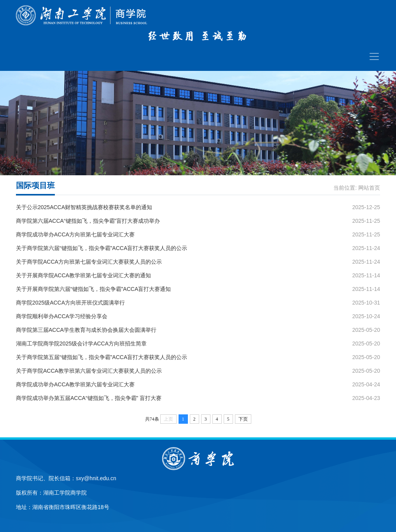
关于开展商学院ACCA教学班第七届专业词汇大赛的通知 (83, 275)
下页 (243, 419)
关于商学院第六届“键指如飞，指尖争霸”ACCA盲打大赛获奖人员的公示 (102, 248)
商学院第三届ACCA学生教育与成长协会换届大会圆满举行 (86, 330)
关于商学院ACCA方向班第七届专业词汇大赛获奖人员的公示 (89, 262)
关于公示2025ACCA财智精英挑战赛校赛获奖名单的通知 (84, 207)
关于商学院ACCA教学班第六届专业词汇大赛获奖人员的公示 (89, 371)
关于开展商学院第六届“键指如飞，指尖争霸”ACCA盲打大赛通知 (93, 289)
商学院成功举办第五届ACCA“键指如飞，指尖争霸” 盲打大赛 (89, 398)
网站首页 (369, 188)
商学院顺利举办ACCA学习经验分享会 (62, 316)
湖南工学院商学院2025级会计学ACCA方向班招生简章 (81, 344)
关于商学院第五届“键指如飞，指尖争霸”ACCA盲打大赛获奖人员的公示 (102, 357)
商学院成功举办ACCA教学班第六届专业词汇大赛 (75, 384)
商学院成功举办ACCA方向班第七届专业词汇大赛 (75, 234)
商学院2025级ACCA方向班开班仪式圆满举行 (70, 303)
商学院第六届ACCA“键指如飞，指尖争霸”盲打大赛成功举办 (88, 221)
